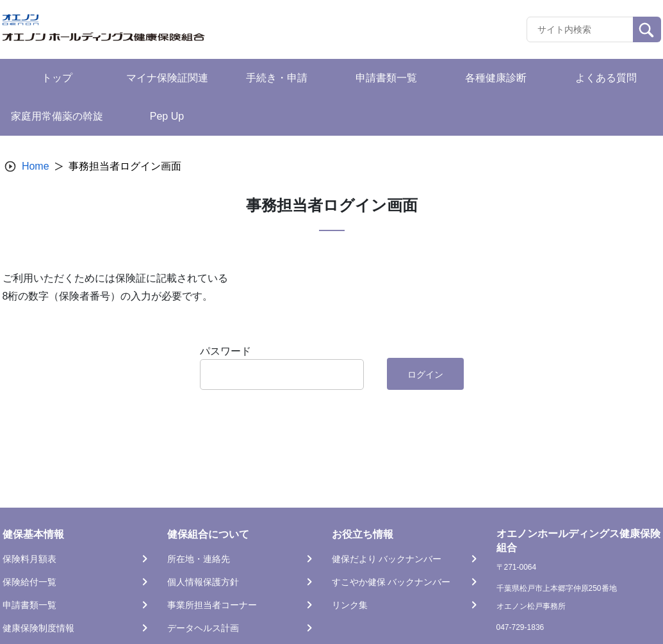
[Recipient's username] (580, 29)
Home (36, 166)
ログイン (425, 374)
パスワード (225, 351)
